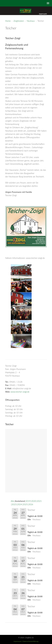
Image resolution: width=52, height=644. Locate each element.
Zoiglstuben (19, 21)
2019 (28, 501)
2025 (25, 504)
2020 (34, 501)
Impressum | (18, 641)
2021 (39, 501)
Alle (12, 501)
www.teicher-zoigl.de (20, 392)
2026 (31, 504)
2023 (14, 504)
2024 (19, 504)
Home (8, 21)
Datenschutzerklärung (31, 641)
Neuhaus (31, 21)
